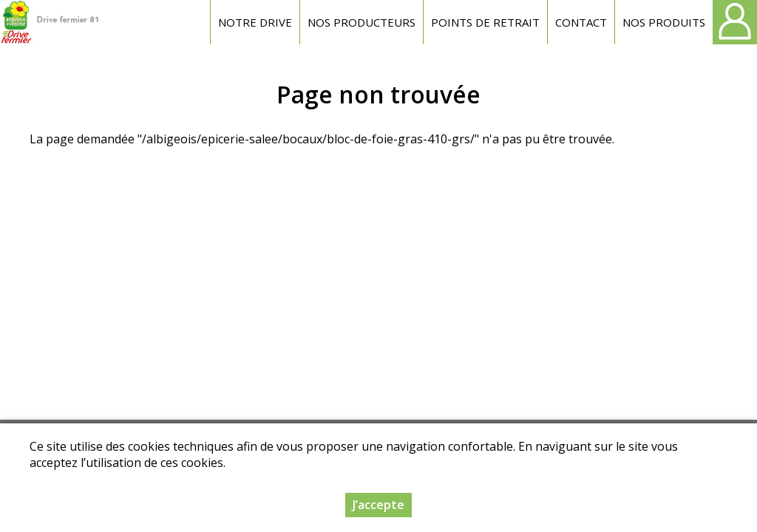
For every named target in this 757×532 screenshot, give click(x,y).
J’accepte (378, 506)
